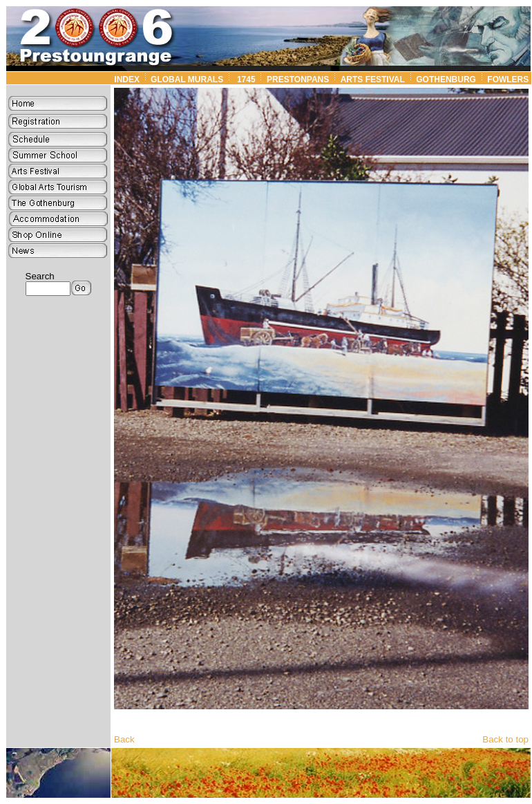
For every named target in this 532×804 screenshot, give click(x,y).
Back (124, 739)
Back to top (505, 739)
